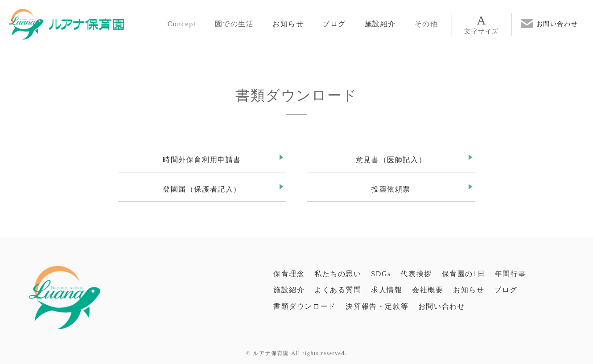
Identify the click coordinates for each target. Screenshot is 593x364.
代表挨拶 (416, 274)
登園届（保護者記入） (202, 189)
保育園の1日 (464, 274)
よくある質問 (338, 290)
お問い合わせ (442, 306)
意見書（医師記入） (391, 160)
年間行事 (511, 274)
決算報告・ (377, 306)
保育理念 (289, 274)
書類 (305, 306)
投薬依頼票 (391, 189)
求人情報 (387, 290)
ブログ (334, 24)
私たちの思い (338, 274)
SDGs (381, 274)
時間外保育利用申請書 (202, 160)
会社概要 (428, 290)
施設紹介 (380, 24)
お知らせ (288, 24)
